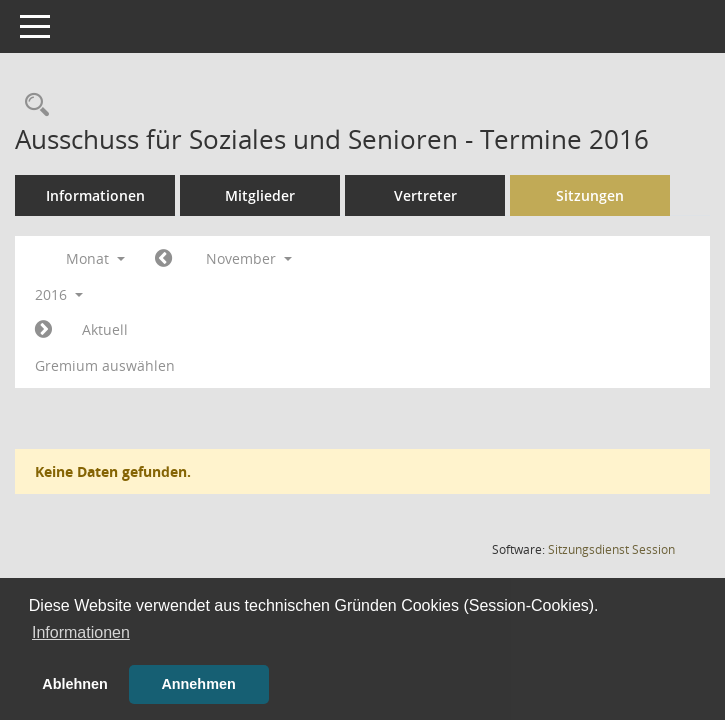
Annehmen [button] (198, 684)
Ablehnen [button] (75, 684)
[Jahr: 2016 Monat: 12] (43, 330)
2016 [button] (59, 294)
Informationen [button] (81, 632)
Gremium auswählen (105, 365)
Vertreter (425, 195)
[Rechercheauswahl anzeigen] (32, 105)
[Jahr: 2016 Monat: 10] (163, 259)
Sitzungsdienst (611, 549)
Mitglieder (260, 195)
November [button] (249, 258)
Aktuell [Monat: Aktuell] (105, 329)
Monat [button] (95, 258)
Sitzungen (590, 195)
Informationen (95, 195)
